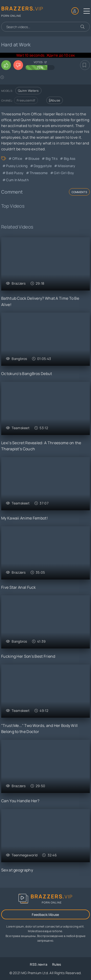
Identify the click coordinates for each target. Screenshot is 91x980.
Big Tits (52, 158)
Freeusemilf (26, 100)
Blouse (34, 158)
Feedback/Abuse (45, 915)
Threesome (39, 173)
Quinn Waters (28, 91)
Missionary (66, 166)
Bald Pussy (15, 173)
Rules (57, 964)
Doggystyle (43, 166)
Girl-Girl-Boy (64, 173)
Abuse (55, 100)
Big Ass (70, 158)
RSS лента (39, 964)
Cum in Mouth (17, 180)
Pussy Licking (17, 166)
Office (17, 158)
